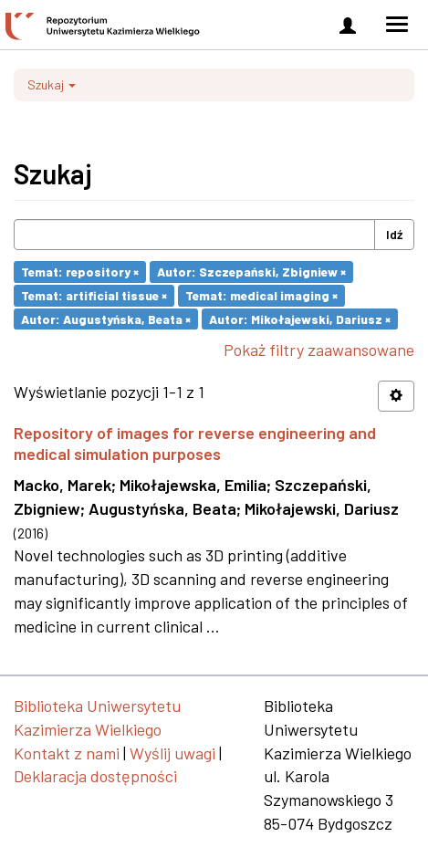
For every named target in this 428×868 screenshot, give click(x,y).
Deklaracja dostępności (95, 776)
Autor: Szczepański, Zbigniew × (251, 272)
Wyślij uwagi (172, 753)
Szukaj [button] (52, 84)
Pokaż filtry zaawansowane (319, 350)
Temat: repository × (80, 272)
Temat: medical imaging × (261, 295)
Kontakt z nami (67, 753)
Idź (394, 234)
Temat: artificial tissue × (94, 295)
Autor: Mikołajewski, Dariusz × (300, 318)
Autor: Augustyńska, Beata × (106, 318)
